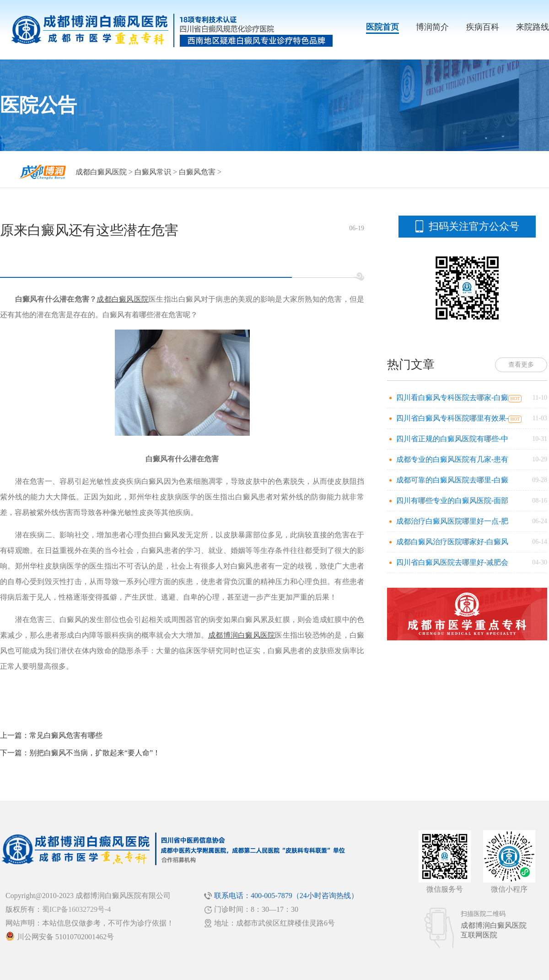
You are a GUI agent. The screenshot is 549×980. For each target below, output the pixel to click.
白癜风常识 (153, 172)
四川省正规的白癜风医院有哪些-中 (452, 439)
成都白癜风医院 (101, 172)
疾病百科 (483, 27)
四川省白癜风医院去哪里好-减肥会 (452, 562)
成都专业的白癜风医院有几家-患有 (452, 459)
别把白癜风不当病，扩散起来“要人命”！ (95, 753)
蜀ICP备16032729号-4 (76, 909)
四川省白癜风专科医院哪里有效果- (452, 418)
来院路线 (533, 27)
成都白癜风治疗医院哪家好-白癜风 (452, 542)
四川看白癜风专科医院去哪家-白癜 (452, 398)
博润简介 (432, 27)
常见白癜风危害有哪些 (66, 735)
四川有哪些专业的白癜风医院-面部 (452, 501)
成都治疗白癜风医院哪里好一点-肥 (452, 521)
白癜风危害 (197, 172)
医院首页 (382, 27)
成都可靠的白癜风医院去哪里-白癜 (452, 480)
